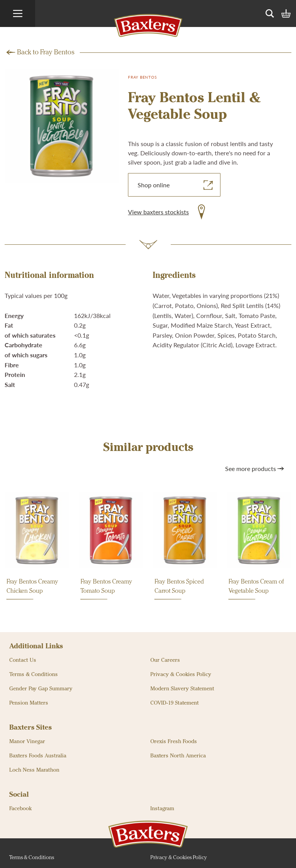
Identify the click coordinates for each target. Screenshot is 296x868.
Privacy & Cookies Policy (181, 675)
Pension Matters (29, 703)
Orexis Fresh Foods (174, 742)
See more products (255, 469)
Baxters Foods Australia (38, 756)
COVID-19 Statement (175, 703)
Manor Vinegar (27, 742)
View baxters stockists (158, 212)
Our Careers (165, 660)
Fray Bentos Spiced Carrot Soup (179, 589)
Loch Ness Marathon (34, 770)
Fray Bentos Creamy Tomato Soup (106, 589)
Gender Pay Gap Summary (41, 689)
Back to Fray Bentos (46, 52)
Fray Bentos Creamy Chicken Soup (32, 589)
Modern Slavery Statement (182, 689)
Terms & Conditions (34, 675)
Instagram (162, 809)
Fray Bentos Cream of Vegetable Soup (256, 589)
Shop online (176, 185)
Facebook (20, 809)
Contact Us (23, 660)
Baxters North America (178, 756)
